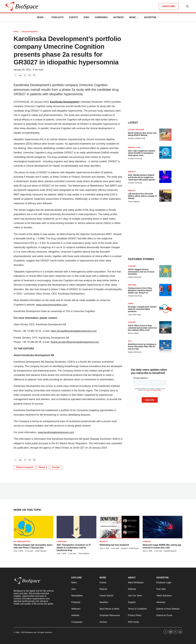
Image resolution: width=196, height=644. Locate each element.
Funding (147, 542)
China (131, 304)
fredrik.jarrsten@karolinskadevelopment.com (75, 342)
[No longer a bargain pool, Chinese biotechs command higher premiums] (165, 309)
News (40, 17)
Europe (56, 467)
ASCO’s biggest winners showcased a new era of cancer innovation (141, 272)
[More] (45, 17)
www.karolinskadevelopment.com (56, 432)
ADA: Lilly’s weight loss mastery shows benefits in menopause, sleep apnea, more (142, 153)
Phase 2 (43, 467)
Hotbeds (118, 17)
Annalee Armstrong (135, 159)
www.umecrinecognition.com (52, 305)
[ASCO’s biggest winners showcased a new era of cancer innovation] (165, 271)
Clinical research (24, 467)
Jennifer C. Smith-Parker (130, 548)
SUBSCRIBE (169, 6)
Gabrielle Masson (170, 551)
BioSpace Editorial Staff (137, 138)
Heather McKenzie (135, 277)
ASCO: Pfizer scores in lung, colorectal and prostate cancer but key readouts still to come (142, 328)
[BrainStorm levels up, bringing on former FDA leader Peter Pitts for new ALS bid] (165, 346)
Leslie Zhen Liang (134, 315)
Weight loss (134, 147)
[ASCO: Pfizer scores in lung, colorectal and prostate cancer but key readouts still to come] (165, 327)
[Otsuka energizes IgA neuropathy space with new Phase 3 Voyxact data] (33, 527)
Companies (101, 17)
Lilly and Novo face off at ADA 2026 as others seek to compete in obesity (142, 196)
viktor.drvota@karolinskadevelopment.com (74, 331)
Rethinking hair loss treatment (114, 545)
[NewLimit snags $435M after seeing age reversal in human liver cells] (163, 527)
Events (73, 17)
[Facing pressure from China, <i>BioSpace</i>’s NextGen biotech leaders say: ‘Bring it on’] (165, 290)
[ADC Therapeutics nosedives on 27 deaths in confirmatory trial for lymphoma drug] (76, 527)
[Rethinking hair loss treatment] (120, 527)
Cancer (132, 266)
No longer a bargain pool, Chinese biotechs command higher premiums (142, 309)
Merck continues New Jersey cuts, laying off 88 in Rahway (142, 134)
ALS (130, 341)
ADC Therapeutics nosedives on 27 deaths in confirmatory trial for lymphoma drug (74, 547)
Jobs (86, 17)
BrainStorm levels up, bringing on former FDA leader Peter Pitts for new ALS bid (142, 347)
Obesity (132, 172)
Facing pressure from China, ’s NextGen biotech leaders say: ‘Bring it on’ (140, 290)
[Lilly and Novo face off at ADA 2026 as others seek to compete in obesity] (165, 196)
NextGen (132, 285)
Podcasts (58, 17)
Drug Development (30, 32)
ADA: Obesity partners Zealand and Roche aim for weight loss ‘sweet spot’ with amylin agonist (141, 177)
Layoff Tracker (136, 130)
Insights (104, 542)
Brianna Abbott (133, 333)
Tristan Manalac (134, 202)
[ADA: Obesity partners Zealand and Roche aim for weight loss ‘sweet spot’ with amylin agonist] (165, 177)
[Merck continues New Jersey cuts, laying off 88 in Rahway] (165, 135)
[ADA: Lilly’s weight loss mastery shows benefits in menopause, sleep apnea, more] (165, 153)
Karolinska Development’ (65, 102)
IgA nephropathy (22, 542)
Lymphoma (62, 542)
